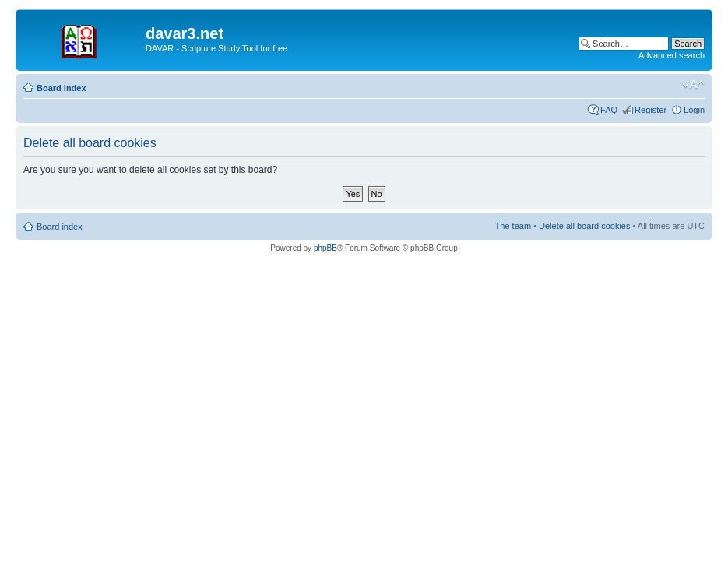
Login (694, 110)
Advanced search (672, 55)
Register (651, 110)
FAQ (609, 110)
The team (513, 226)
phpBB (325, 248)
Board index (62, 88)
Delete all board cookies (584, 226)
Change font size (693, 85)
